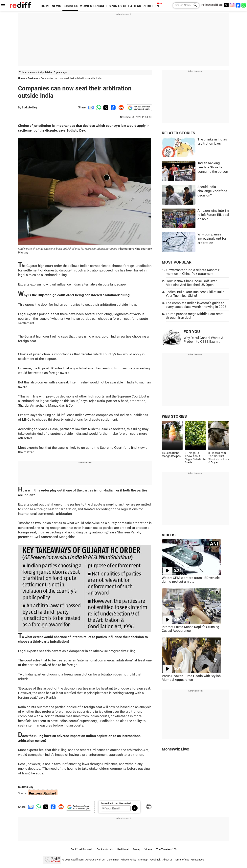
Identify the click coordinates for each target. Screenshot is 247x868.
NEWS (56, 6)
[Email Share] (90, 107)
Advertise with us (95, 860)
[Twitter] (226, 5)
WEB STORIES (174, 416)
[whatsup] (244, 5)
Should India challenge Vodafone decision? (212, 191)
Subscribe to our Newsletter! (116, 803)
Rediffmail (123, 849)
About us (168, 860)
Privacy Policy (128, 860)
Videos (148, 849)
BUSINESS (70, 6)
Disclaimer (113, 860)
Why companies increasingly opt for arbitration (212, 239)
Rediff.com (77, 860)
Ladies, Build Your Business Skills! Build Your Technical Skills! (195, 294)
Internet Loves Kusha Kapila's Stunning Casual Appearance (191, 629)
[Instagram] (232, 5)
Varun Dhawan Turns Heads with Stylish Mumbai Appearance (191, 678)
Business (33, 78)
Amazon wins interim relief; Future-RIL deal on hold (213, 215)
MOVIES (86, 6)
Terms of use (182, 860)
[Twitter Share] (105, 107)
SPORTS (115, 6)
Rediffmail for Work (82, 849)
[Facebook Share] (113, 107)
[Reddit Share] (120, 107)
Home (21, 78)
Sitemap (143, 860)
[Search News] (194, 5)
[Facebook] (238, 5)
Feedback (155, 860)
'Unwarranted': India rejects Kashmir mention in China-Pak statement (193, 272)
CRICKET (100, 6)
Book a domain (105, 849)
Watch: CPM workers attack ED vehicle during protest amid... (191, 580)
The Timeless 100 (166, 849)
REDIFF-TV (151, 6)
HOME (45, 6)
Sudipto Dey (29, 107)
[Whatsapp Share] (98, 107)
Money (137, 849)
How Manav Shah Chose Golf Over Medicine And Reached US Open (191, 283)
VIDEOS (169, 535)
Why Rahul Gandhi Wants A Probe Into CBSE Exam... (203, 340)
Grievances (198, 860)
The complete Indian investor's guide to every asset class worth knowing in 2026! (197, 305)
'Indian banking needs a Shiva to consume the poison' (213, 167)
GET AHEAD (132, 6)
